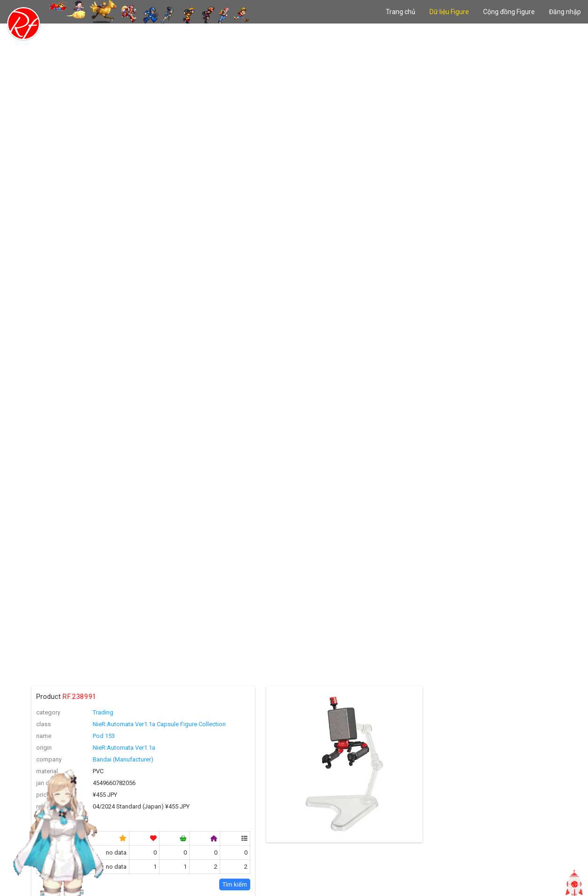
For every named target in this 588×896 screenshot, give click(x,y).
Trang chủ (401, 12)
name (44, 736)
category (48, 712)
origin (44, 748)
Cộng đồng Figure (509, 12)
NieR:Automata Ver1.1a (124, 748)
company (49, 759)
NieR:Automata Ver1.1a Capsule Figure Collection (159, 724)
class (44, 724)
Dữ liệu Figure (449, 12)
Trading (103, 712)
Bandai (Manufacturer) (123, 759)
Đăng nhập (565, 12)
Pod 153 (104, 736)
